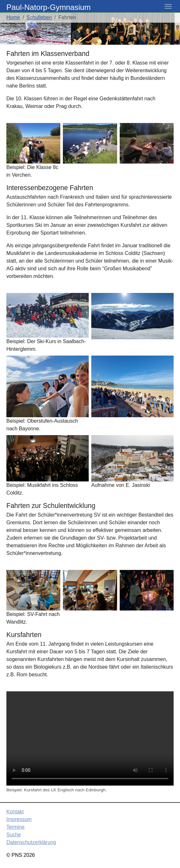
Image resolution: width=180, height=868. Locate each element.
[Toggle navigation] (168, 6)
